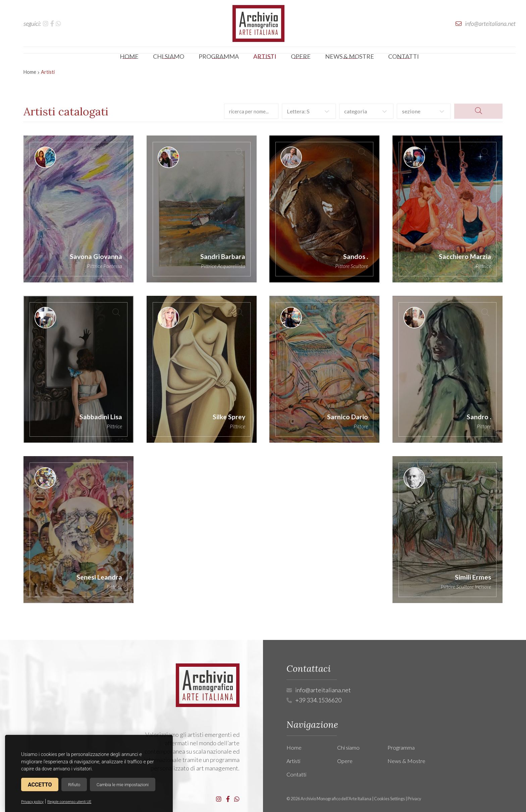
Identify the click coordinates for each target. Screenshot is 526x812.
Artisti (293, 761)
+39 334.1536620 (318, 700)
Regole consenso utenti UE (69, 802)
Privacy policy (32, 802)
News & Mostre (406, 761)
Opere (345, 761)
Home (30, 72)
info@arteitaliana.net (323, 690)
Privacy (414, 799)
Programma (401, 747)
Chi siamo (348, 747)
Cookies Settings (389, 799)
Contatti (296, 774)
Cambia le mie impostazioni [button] (123, 785)
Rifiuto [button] (74, 785)
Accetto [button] (40, 785)
